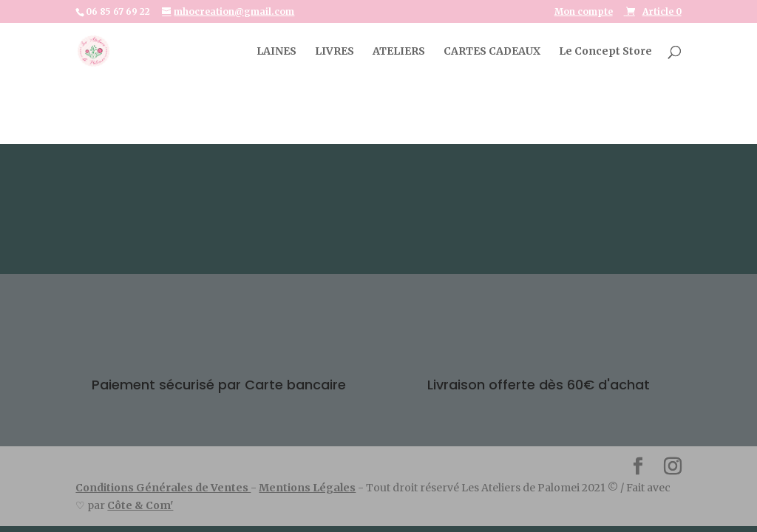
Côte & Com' (140, 505)
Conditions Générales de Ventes (163, 488)
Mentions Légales (307, 488)
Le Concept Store (605, 52)
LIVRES (335, 52)
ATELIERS (399, 52)
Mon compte (584, 12)
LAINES (276, 52)
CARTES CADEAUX (492, 52)
